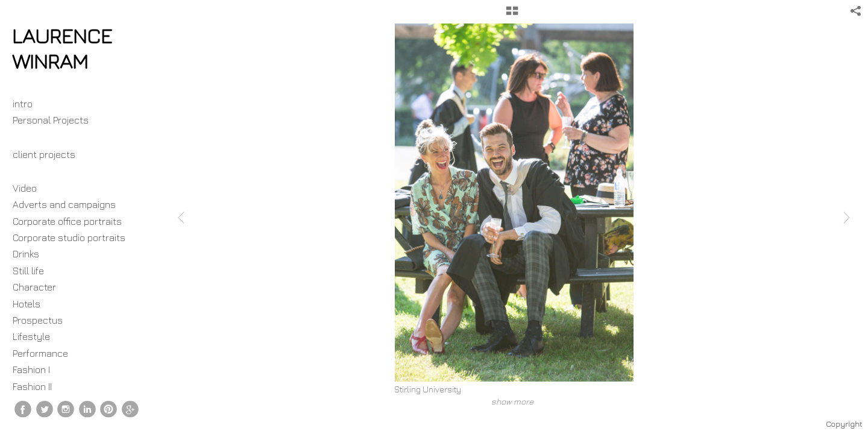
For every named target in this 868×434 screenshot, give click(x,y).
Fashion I (31, 370)
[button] (512, 15)
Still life (28, 271)
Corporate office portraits (67, 221)
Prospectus (38, 320)
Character (34, 287)
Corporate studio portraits (69, 237)
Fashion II (32, 386)
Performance (40, 353)
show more (512, 401)
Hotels (27, 304)
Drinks (26, 254)
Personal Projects (57, 120)
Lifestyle (31, 336)
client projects (50, 154)
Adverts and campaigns (64, 204)
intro (23, 104)
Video (25, 188)
